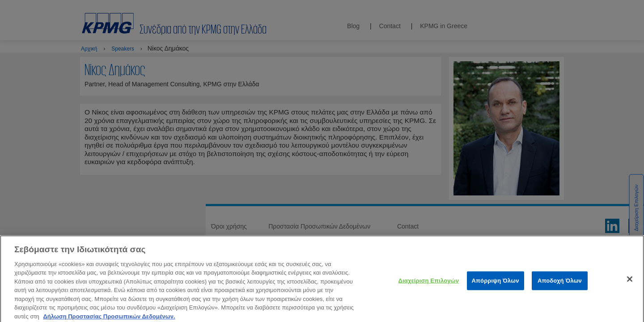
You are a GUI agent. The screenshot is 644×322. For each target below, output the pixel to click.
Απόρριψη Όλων (496, 285)
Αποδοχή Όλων (560, 285)
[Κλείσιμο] (630, 284)
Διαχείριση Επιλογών (429, 285)
